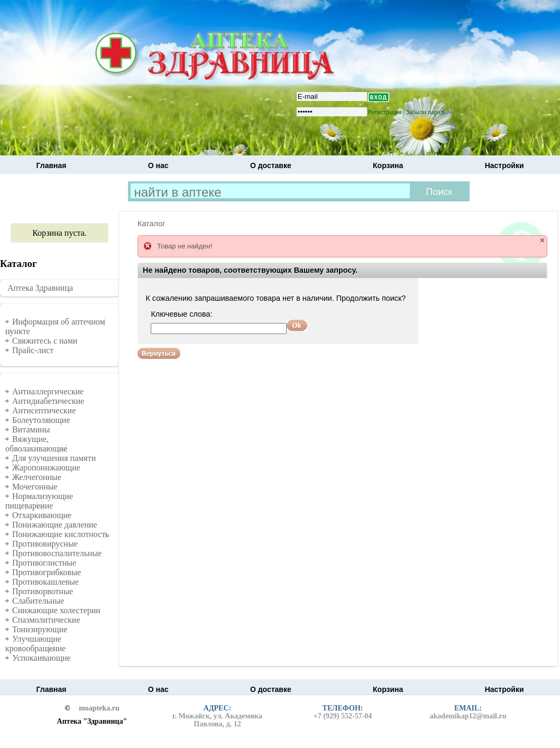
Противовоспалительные (57, 553)
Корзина (388, 165)
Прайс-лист (33, 350)
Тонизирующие (40, 629)
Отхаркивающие (42, 515)
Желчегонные (37, 477)
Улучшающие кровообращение (35, 644)
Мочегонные (35, 487)
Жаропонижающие (46, 468)
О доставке (271, 165)
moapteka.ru (99, 708)
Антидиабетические (48, 401)
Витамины (31, 430)
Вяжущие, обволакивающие (36, 444)
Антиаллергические (48, 391)
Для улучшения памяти (54, 458)
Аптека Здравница (40, 288)
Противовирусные (45, 544)
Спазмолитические (46, 620)
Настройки (504, 165)
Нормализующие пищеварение (39, 501)
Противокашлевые (45, 582)
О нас (158, 165)
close (542, 240)
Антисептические (44, 410)
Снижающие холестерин (56, 610)
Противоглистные (44, 563)
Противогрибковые (47, 572)
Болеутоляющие (41, 420)
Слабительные (38, 601)
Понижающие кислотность (61, 534)
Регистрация (385, 112)
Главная (52, 165)
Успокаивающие (42, 658)
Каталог (151, 224)
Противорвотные (43, 591)
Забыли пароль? (428, 112)
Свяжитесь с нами (45, 341)
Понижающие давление (55, 525)
